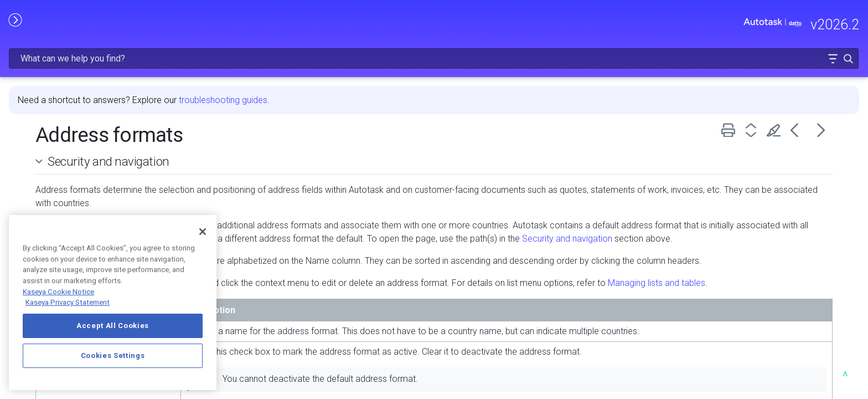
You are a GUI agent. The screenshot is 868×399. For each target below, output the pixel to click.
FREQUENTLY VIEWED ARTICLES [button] (91, 117)
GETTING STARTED (91, 141)
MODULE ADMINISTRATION (91, 165)
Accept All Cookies (113, 326)
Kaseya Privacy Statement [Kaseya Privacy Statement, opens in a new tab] (68, 302)
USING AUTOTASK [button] (91, 188)
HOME (21, 71)
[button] (825, 24)
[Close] (203, 232)
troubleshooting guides (397, 71)
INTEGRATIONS (91, 211)
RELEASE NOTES (42, 94)
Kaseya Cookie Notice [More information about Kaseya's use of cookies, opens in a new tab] (58, 292)
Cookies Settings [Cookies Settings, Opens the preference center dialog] (113, 355)
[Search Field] (693, 24)
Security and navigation (282, 132)
